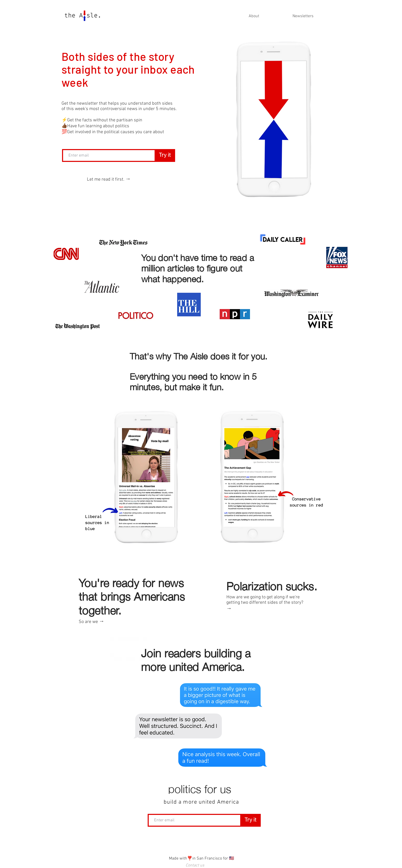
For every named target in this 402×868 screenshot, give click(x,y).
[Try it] (165, 155)
